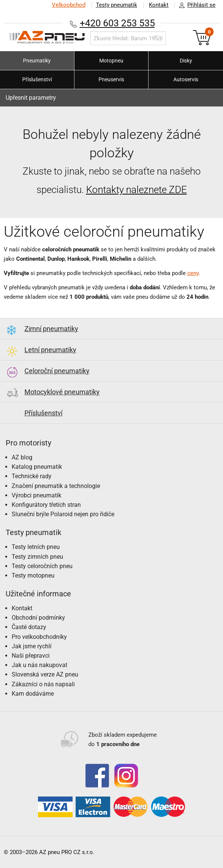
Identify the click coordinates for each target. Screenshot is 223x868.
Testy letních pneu (36, 547)
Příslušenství (37, 79)
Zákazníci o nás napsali (43, 684)
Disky (186, 61)
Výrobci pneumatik (36, 495)
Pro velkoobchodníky (39, 637)
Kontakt (159, 5)
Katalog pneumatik (37, 467)
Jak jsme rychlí (32, 646)
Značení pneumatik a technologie (56, 486)
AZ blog (22, 457)
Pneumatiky (37, 61)
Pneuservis (111, 79)
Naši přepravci (31, 656)
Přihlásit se (195, 5)
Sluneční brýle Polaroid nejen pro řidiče (63, 514)
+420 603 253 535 (117, 23)
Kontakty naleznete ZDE (137, 190)
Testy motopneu (33, 575)
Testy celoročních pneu (42, 566)
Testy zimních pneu (37, 557)
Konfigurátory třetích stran (46, 505)
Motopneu (111, 61)
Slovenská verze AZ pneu (45, 674)
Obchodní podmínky (38, 618)
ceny (193, 273)
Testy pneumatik (116, 5)
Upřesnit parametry (31, 98)
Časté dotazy (29, 627)
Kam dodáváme (33, 694)
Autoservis (186, 79)
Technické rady (32, 476)
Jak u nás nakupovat (39, 665)
